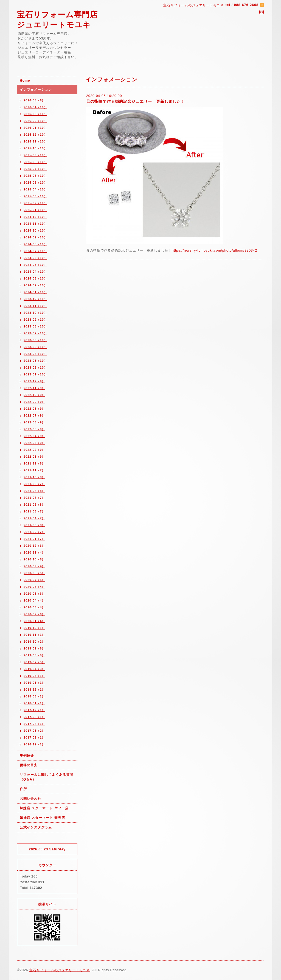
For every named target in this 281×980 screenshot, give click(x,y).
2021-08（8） (34, 491)
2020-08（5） (34, 573)
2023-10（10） (35, 313)
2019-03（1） (34, 676)
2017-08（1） (34, 717)
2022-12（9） (34, 381)
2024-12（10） (35, 217)
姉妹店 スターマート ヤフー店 (44, 808)
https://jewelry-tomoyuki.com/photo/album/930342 (214, 250)
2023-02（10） (35, 367)
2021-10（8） (34, 477)
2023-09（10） (35, 320)
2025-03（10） (35, 196)
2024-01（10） (35, 292)
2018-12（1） (34, 690)
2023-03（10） (35, 361)
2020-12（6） (34, 546)
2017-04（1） (34, 724)
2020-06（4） (34, 587)
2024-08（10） (35, 244)
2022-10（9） (34, 395)
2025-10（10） (35, 148)
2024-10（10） (35, 230)
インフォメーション (36, 90)
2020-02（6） (34, 614)
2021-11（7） (34, 470)
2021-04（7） (34, 518)
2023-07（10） (35, 333)
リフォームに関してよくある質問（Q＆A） (47, 777)
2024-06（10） (35, 258)
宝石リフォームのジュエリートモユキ (60, 970)
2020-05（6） (34, 594)
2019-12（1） (34, 628)
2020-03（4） (34, 607)
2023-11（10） (35, 306)
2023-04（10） (35, 354)
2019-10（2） (34, 642)
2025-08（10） (35, 162)
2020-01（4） (34, 621)
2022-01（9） (34, 457)
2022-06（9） (34, 422)
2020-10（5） (34, 559)
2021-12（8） (34, 463)
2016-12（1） (34, 744)
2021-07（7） (34, 498)
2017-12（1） (34, 710)
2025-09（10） (35, 155)
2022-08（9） (34, 409)
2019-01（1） (34, 683)
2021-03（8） (34, 525)
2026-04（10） (35, 107)
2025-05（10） (35, 183)
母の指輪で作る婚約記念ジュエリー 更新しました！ (136, 101)
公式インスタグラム (36, 827)
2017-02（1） (34, 737)
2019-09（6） (34, 648)
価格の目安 (29, 765)
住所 (23, 789)
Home (25, 81)
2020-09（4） (34, 566)
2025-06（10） (35, 176)
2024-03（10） (35, 278)
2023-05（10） (35, 347)
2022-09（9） (34, 402)
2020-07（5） (34, 580)
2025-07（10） (35, 169)
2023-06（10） (35, 340)
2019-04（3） (34, 669)
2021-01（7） (34, 539)
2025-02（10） (35, 203)
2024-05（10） (35, 265)
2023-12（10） (35, 299)
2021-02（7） (34, 532)
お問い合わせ (30, 799)
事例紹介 (27, 756)
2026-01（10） (35, 128)
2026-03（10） (35, 114)
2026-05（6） (34, 100)
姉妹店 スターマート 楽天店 (42, 818)
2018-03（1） (34, 696)
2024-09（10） (35, 237)
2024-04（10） (35, 272)
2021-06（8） (34, 505)
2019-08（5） (34, 655)
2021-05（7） (34, 511)
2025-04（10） (35, 189)
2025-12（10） (35, 135)
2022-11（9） (34, 388)
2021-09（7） (34, 484)
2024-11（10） (35, 224)
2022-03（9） (34, 443)
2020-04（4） (34, 600)
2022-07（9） (34, 415)
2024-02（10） (35, 285)
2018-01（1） (34, 703)
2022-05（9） (34, 429)
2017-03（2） (34, 731)
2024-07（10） (35, 251)
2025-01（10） (35, 210)
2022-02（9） (34, 450)
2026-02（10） (35, 121)
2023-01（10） (35, 374)
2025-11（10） (35, 141)
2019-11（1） (34, 635)
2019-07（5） (34, 662)
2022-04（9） (34, 436)
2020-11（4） (34, 552)
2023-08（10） (35, 326)
